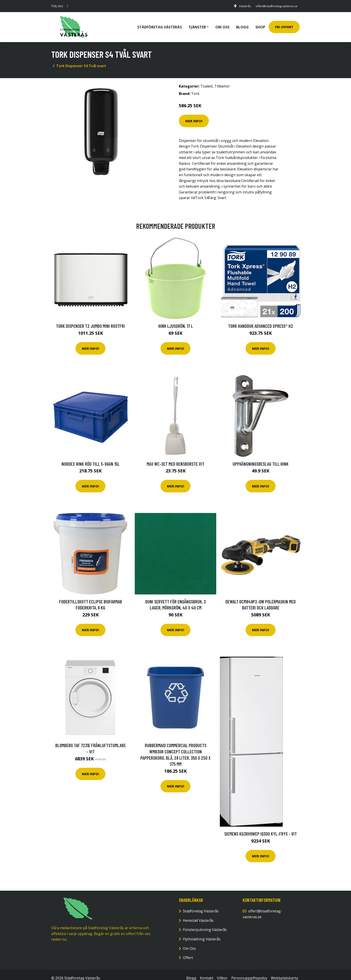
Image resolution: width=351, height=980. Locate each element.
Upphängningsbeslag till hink (261, 457)
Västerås (239, 6)
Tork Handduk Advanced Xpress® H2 (261, 320)
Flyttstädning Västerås (202, 933)
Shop (260, 24)
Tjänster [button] (197, 24)
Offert (188, 951)
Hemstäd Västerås (198, 914)
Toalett (207, 80)
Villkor (222, 972)
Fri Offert (284, 24)
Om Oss (189, 942)
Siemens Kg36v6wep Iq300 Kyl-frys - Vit (261, 827)
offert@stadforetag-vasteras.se (273, 6)
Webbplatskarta (284, 972)
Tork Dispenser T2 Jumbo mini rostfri (90, 320)
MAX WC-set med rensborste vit (175, 457)
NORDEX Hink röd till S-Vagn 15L (91, 457)
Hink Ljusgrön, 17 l (176, 320)
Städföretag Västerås (159, 24)
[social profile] (67, 6)
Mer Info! (194, 114)
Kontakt (207, 972)
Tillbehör (222, 80)
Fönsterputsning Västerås (205, 923)
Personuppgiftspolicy (249, 972)
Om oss (222, 24)
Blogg (242, 24)
